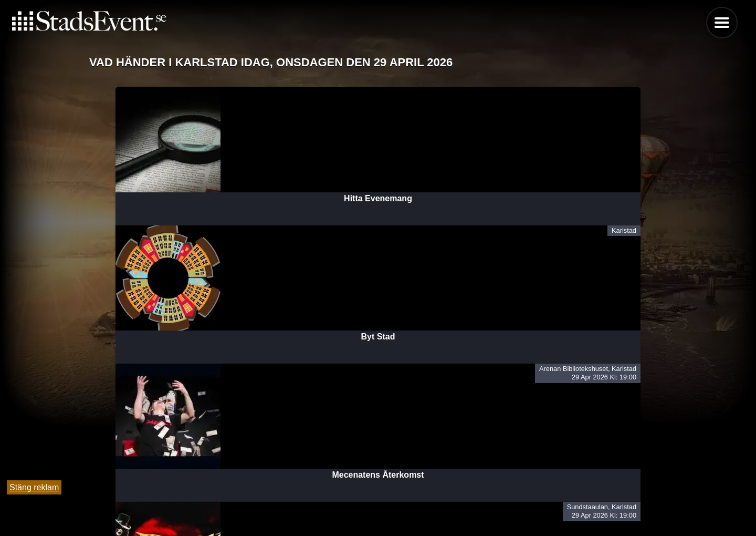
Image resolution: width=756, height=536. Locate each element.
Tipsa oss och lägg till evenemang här (378, 501)
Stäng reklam (34, 487)
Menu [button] (722, 23)
